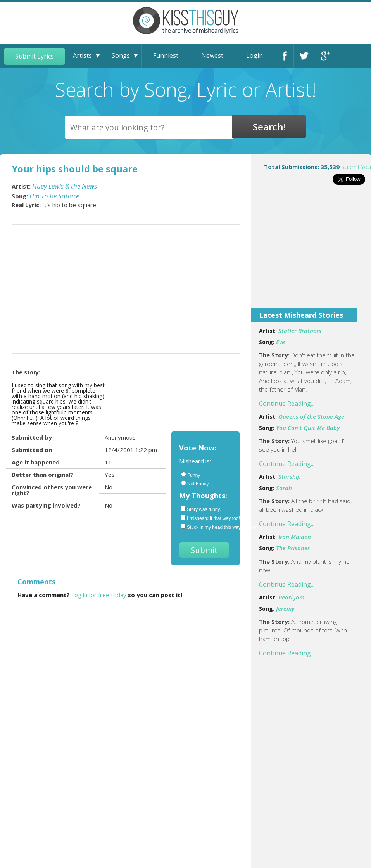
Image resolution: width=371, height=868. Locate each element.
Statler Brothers (300, 331)
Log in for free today (99, 595)
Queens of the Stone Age (311, 416)
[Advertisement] (311, 251)
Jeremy (285, 608)
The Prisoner (293, 548)
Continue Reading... (287, 404)
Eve (280, 342)
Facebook (286, 56)
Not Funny (195, 483)
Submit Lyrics (35, 56)
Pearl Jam (291, 597)
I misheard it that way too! (206, 518)
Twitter (305, 56)
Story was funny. (201, 509)
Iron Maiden (295, 537)
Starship (290, 476)
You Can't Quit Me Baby (308, 428)
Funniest (166, 55)
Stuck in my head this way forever (206, 527)
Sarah (284, 488)
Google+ (324, 56)
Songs (121, 55)
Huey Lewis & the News (65, 186)
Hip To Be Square (54, 196)
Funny (191, 475)
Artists (82, 55)
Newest (212, 55)
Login (255, 55)
